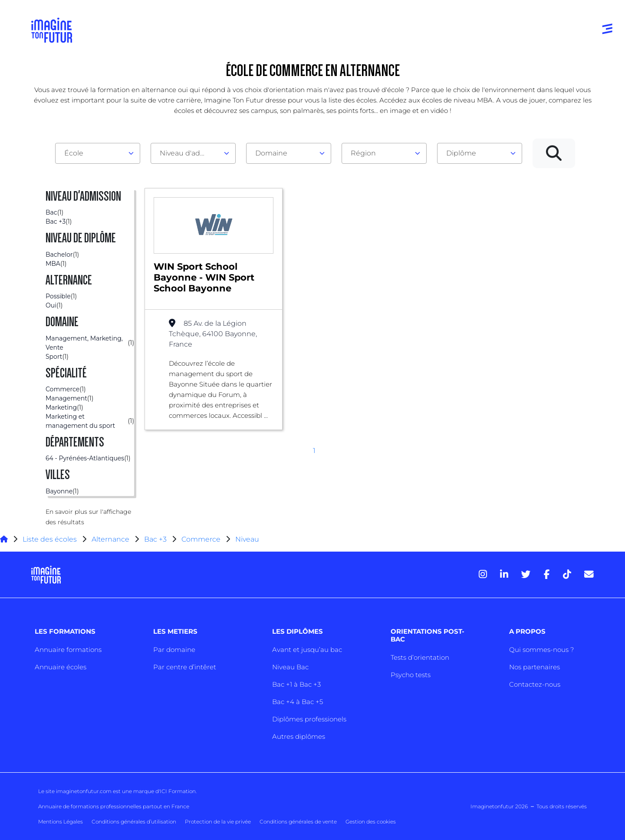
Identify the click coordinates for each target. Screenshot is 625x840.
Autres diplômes (299, 736)
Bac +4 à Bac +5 (298, 702)
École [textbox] (74, 153)
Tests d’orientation (420, 657)
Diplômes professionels (309, 719)
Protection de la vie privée (218, 822)
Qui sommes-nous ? (541, 650)
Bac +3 (155, 539)
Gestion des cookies (371, 822)
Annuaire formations (68, 650)
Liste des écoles (50, 539)
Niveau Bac (290, 667)
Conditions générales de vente (298, 822)
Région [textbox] (363, 153)
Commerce (201, 539)
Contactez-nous (535, 684)
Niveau (247, 539)
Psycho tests (411, 675)
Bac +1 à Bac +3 (296, 684)
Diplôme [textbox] (461, 153)
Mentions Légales (61, 822)
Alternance (110, 539)
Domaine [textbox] (271, 153)
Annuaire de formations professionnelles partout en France (114, 806)
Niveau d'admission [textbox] (190, 153)
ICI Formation (178, 791)
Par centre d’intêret (185, 667)
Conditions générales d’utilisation (134, 822)
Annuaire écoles (61, 667)
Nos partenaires (535, 667)
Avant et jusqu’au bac (307, 650)
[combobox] (98, 153)
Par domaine (174, 650)
